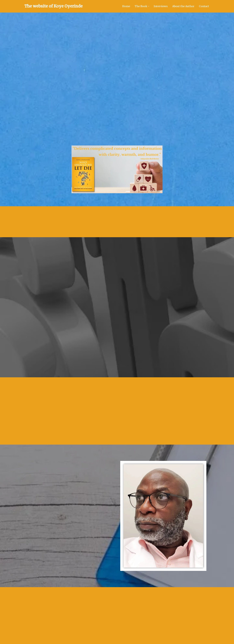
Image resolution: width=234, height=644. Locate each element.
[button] (149, 6)
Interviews (161, 6)
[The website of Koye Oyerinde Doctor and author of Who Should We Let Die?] (53, 6)
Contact (204, 6)
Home (126, 6)
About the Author (183, 6)
